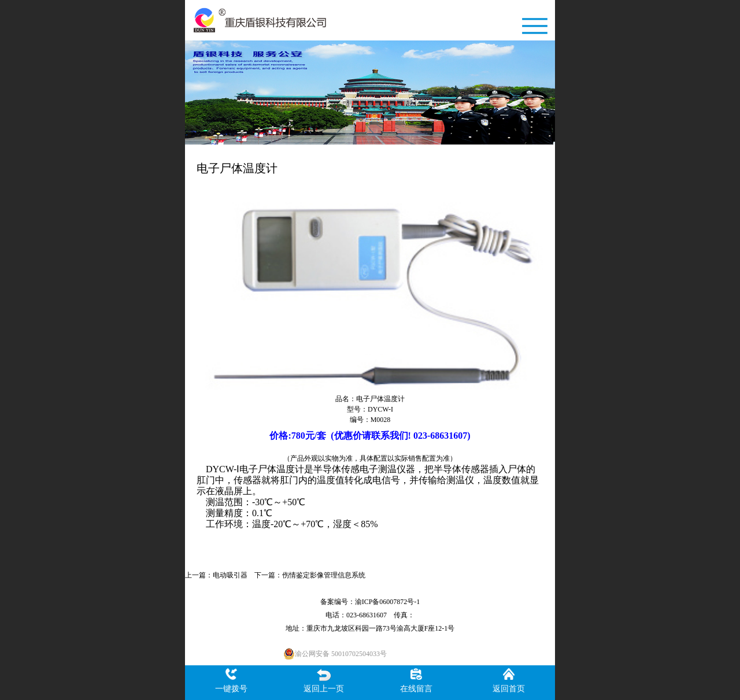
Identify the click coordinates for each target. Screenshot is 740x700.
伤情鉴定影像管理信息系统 (324, 575)
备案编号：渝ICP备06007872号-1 (370, 602)
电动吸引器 (230, 575)
